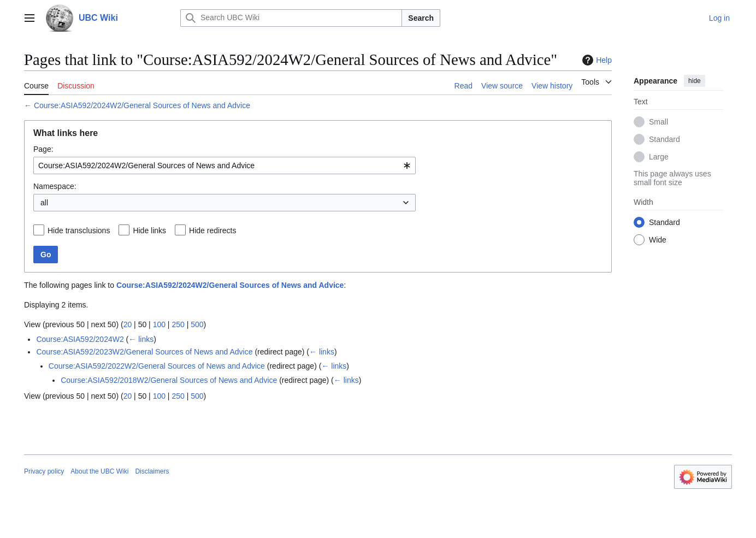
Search (421, 18)
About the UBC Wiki (99, 471)
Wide (658, 240)
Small (658, 122)
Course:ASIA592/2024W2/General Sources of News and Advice (142, 105)
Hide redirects (212, 230)
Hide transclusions (79, 230)
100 (159, 324)
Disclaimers (152, 471)
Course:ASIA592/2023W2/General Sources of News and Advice (144, 352)
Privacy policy (44, 471)
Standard (665, 139)
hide (695, 81)
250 (178, 324)
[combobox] (225, 165)
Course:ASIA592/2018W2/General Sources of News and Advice (169, 380)
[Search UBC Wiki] (291, 18)
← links (141, 339)
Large (659, 157)
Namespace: (55, 186)
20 (128, 324)
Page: (43, 149)
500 (197, 324)
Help (596, 60)
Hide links (149, 230)
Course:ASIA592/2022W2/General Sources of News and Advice (157, 366)
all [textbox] (44, 203)
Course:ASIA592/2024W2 (80, 339)
